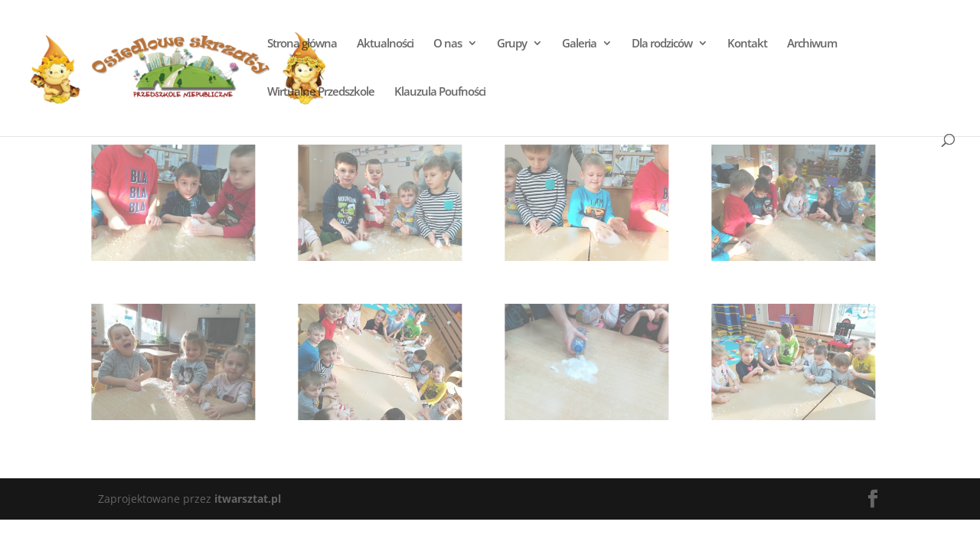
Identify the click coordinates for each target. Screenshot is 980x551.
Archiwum (811, 44)
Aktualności (384, 44)
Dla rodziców (661, 44)
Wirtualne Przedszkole (320, 92)
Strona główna (301, 44)
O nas (447, 44)
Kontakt (746, 44)
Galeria (578, 44)
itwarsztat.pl (248, 499)
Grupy (511, 44)
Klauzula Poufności (439, 92)
